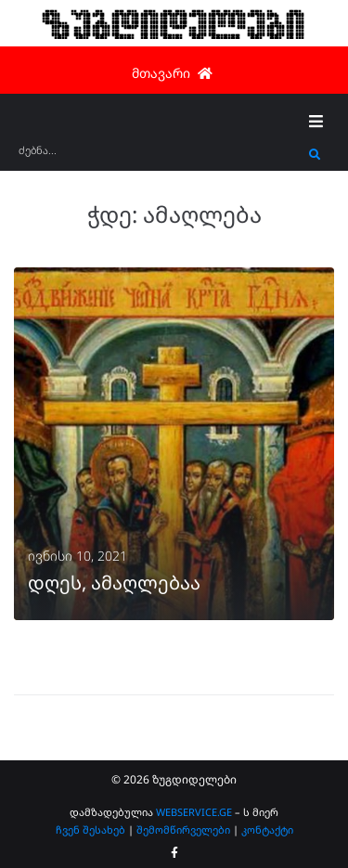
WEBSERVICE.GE (194, 812)
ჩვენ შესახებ (90, 829)
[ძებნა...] (159, 156)
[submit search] (315, 155)
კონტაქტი (267, 829)
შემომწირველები (183, 829)
